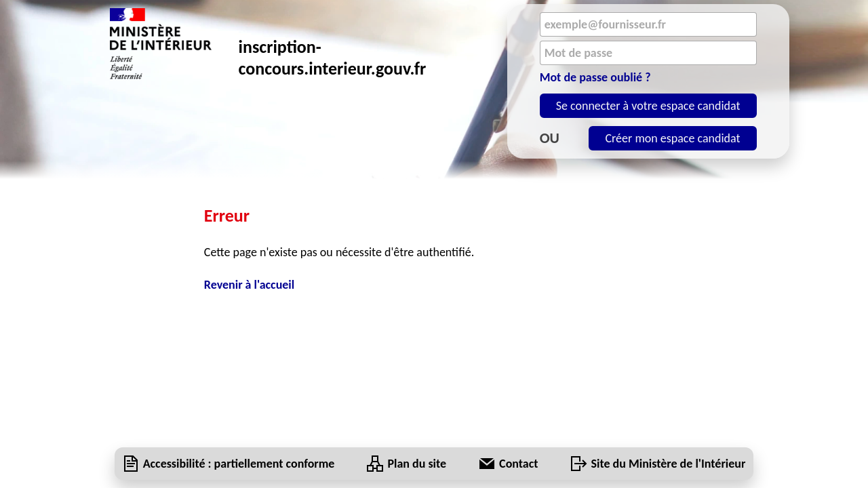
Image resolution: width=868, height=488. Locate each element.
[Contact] (518, 464)
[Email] (648, 24)
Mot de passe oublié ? (595, 77)
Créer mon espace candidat (672, 138)
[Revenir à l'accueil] (434, 285)
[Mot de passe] (648, 53)
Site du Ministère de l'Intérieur (669, 464)
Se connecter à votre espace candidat (648, 106)
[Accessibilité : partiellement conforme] (239, 464)
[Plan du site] (417, 464)
